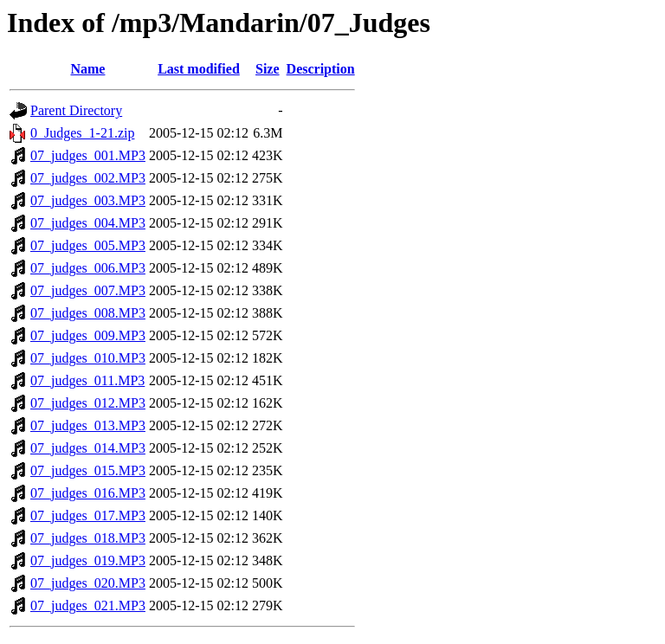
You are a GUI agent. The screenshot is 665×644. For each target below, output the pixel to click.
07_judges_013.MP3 (88, 425)
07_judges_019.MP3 (88, 560)
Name (87, 69)
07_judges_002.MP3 (88, 178)
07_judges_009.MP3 (88, 335)
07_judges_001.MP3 (88, 155)
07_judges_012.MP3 (88, 403)
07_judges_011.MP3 (87, 380)
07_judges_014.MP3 (88, 448)
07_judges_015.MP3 (88, 470)
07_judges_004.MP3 (88, 223)
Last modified (199, 69)
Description (321, 69)
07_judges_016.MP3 (88, 493)
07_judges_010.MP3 (88, 358)
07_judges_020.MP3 (88, 583)
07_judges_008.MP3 (88, 313)
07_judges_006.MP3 (88, 268)
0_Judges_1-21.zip (82, 133)
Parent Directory (76, 110)
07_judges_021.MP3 (88, 605)
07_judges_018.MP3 (88, 538)
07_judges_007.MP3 (88, 290)
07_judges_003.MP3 (88, 200)
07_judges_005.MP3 (88, 245)
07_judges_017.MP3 (88, 515)
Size (268, 69)
